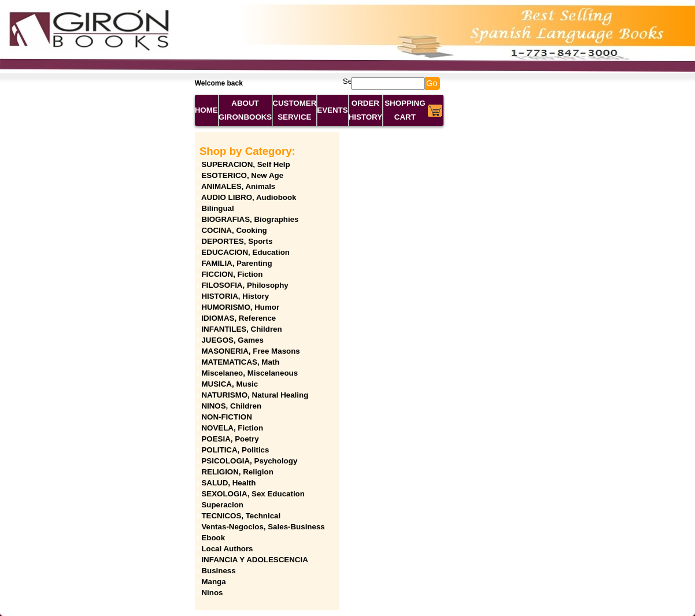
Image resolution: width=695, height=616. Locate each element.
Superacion (222, 505)
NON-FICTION (226, 417)
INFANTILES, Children (241, 329)
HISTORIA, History (235, 296)
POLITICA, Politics (235, 450)
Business (218, 571)
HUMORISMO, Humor (240, 307)
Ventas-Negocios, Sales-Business (263, 527)
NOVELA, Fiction (232, 428)
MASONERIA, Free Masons (250, 351)
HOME (206, 110)
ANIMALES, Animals (238, 186)
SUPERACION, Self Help (245, 164)
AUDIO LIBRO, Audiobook (249, 197)
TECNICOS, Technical (241, 516)
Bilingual (217, 208)
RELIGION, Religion (237, 472)
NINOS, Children (231, 406)
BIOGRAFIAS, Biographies (250, 219)
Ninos (212, 593)
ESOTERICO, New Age (242, 175)
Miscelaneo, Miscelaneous (249, 373)
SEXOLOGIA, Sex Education (253, 494)
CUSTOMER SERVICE (294, 110)
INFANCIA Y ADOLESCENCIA (254, 560)
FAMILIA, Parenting (236, 263)
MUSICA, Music (230, 384)
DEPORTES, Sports (237, 241)
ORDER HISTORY (366, 110)
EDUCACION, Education (245, 252)
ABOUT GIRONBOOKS (245, 110)
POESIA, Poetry (230, 439)
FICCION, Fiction (232, 274)
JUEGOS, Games (232, 340)
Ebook (213, 538)
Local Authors (227, 549)
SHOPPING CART (405, 110)
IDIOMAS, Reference (239, 318)
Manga (213, 582)
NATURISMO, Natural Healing (255, 395)
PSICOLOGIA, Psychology (249, 461)
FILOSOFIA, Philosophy (245, 285)
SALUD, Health (228, 483)
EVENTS (332, 110)
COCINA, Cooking (234, 230)
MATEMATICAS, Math (240, 362)
